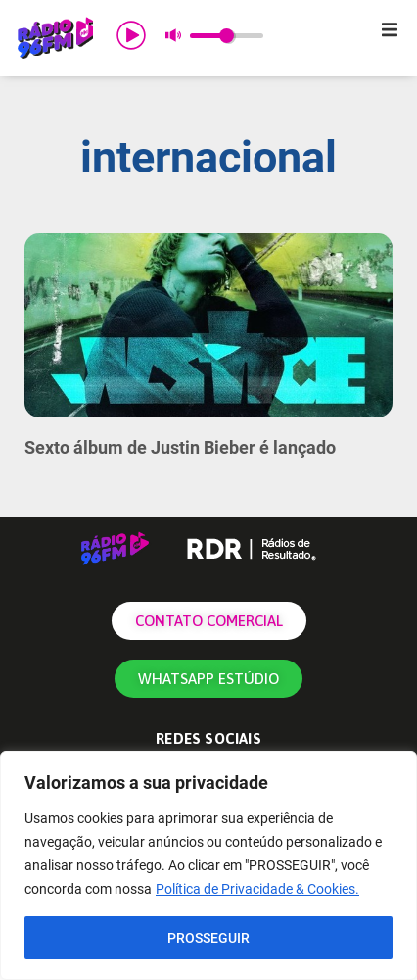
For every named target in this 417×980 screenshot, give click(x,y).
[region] (208, 865)
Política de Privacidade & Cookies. (257, 889)
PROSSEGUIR (208, 938)
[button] (390, 29)
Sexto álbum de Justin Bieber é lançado (180, 447)
